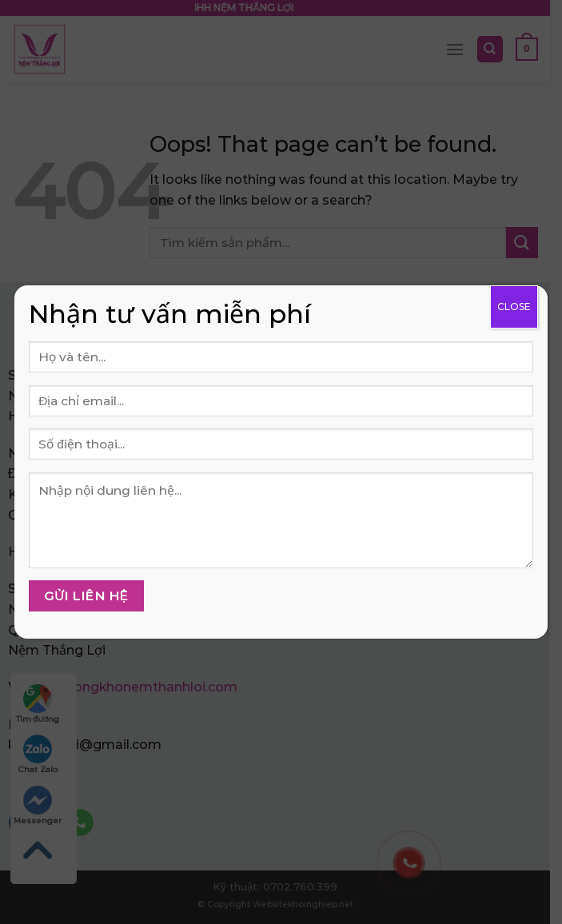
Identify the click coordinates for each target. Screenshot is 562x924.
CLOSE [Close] (514, 307)
